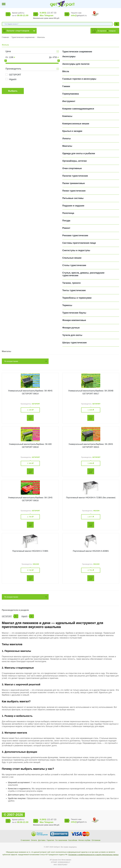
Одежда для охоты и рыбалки (79, 153)
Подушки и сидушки (73, 206)
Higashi (13, 79)
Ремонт (66, 228)
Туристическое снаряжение (23, 37)
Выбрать (13, 91)
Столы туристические (74, 265)
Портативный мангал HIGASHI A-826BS (91, 551)
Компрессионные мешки (76, 124)
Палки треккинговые (74, 183)
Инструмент (69, 101)
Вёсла (66, 71)
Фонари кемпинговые (74, 320)
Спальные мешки (72, 258)
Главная (5, 37)
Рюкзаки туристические (75, 235)
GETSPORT (15, 75)
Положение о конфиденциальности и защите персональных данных (93, 855)
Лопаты (67, 139)
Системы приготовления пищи (79, 243)
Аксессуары (69, 56)
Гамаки (66, 86)
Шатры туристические (75, 343)
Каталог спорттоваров (18, 31)
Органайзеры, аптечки (75, 161)
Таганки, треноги (71, 283)
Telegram (49, 15)
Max (42, 15)
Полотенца (68, 213)
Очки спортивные (72, 168)
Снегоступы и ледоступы (76, 250)
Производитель (13, 69)
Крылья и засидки (72, 131)
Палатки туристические (75, 176)
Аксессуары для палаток (76, 64)
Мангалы (41, 37)
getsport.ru (79, 15)
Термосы (67, 305)
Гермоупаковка (71, 94)
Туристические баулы (74, 313)
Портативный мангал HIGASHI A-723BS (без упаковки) (91, 498)
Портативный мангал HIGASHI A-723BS (30, 551)
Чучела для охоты (72, 335)
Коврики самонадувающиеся (78, 109)
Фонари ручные (71, 328)
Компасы (67, 116)
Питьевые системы (73, 198)
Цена (8, 51)
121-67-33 (48, 13)
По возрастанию (11, 361)
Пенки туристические (74, 191)
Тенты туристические (74, 290)
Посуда (66, 221)
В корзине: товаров (107, 31)
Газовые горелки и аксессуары (79, 79)
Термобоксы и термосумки (77, 298)
